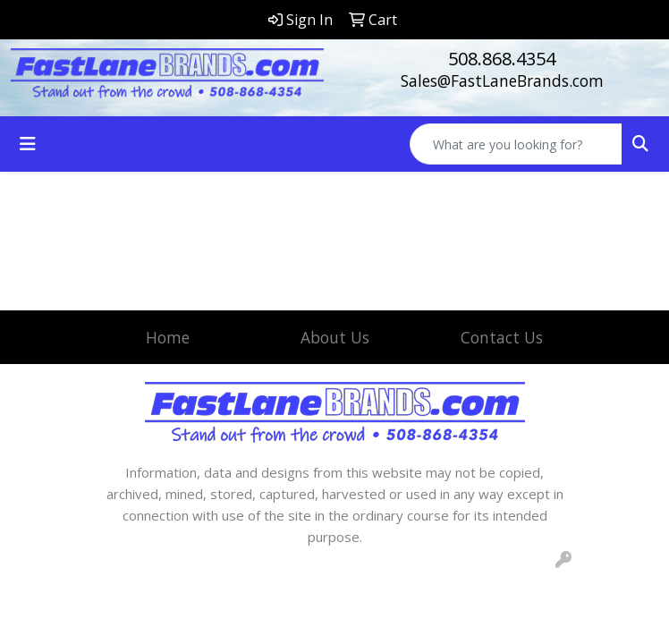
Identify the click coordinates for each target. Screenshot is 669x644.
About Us (335, 337)
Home (168, 337)
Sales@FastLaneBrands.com (502, 80)
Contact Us (502, 337)
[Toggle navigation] (28, 144)
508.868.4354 (502, 59)
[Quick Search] (516, 144)
